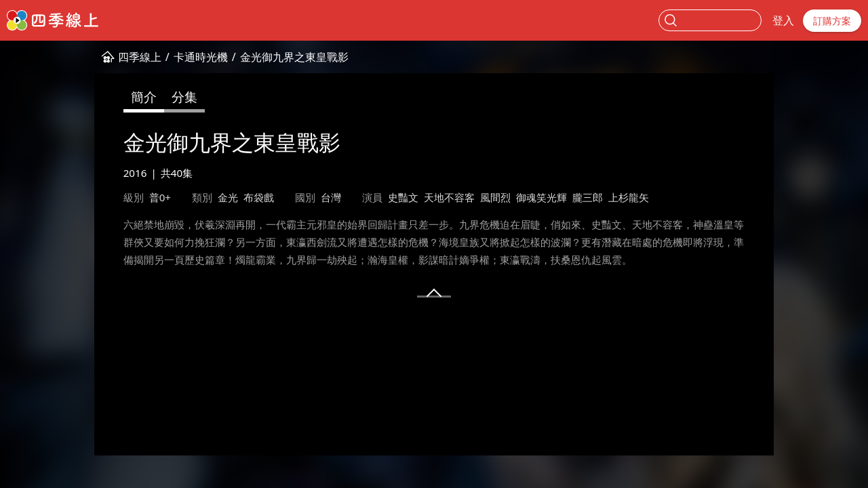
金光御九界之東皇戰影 (294, 57)
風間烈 (495, 197)
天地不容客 (449, 197)
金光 (228, 197)
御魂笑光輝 (541, 197)
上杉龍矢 (629, 197)
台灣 (331, 197)
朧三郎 (588, 197)
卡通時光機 (201, 57)
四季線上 (140, 57)
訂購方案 (832, 21)
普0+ (160, 197)
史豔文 (403, 197)
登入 (783, 20)
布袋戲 (259, 197)
